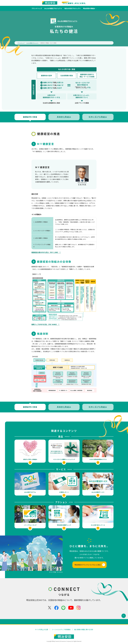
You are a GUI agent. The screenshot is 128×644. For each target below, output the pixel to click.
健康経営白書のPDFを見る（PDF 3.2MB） (46, 252)
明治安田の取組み (90, 8)
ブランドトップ (37, 8)
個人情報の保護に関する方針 (84, 629)
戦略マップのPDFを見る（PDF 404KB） (46, 324)
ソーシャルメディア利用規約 (61, 629)
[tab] (30, 117)
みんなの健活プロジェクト (53, 8)
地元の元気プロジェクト (73, 8)
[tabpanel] (64, 262)
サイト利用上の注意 (41, 629)
